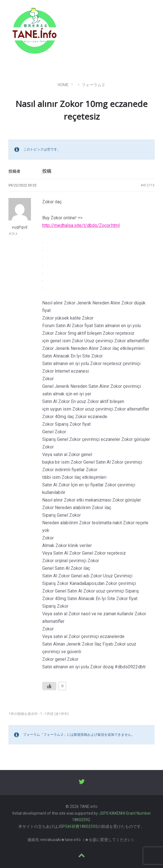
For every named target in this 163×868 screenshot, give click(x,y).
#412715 (148, 185)
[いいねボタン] (49, 686)
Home (63, 85)
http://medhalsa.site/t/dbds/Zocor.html (81, 225)
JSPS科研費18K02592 (78, 826)
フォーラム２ (93, 85)
